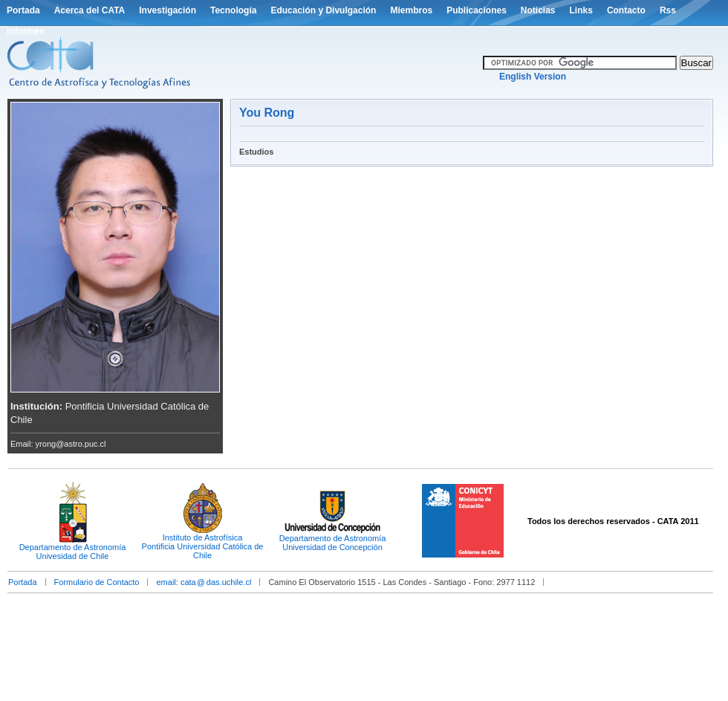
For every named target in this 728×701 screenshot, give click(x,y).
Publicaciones (477, 10)
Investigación (168, 10)
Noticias (538, 10)
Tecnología (233, 10)
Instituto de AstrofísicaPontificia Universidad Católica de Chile (203, 546)
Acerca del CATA (90, 10)
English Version (533, 77)
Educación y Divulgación (323, 10)
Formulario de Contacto (97, 582)
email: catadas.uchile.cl (204, 582)
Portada (23, 10)
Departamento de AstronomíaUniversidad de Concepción (333, 543)
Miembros (411, 10)
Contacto (626, 10)
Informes (26, 31)
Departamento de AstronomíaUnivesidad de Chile (73, 552)
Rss (668, 10)
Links (581, 10)
